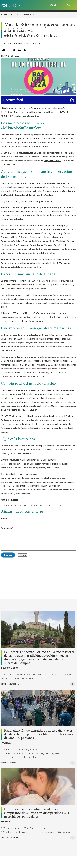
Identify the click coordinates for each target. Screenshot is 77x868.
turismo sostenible (11, 267)
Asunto (4, 518)
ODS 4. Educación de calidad (36, 828)
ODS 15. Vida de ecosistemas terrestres (18, 505)
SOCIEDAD (6, 822)
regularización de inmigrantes (14, 757)
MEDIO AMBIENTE (25, 14)
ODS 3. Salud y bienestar (12, 828)
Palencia (53, 675)
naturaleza (34, 335)
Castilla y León (64, 675)
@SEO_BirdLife (30, 183)
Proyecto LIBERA (52, 161)
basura (39, 505)
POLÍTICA (6, 743)
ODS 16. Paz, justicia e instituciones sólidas (20, 753)
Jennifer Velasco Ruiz (11, 684)
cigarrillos (20, 490)
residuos (47, 505)
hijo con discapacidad (48, 832)
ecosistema (25, 454)
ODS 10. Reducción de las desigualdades (19, 749)
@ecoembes (59, 183)
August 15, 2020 (44, 201)
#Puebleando (69, 191)
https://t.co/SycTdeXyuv (40, 195)
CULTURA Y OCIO (9, 668)
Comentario (6, 528)
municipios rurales (27, 390)
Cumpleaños (64, 832)
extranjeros (33, 757)
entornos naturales (14, 219)
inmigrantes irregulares (49, 753)
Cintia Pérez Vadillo (10, 838)
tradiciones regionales (11, 679)
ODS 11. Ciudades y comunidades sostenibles (21, 675)
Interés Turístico (28, 679)
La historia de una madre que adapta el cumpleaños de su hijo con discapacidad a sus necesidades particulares (36, 813)
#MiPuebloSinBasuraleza (14, 195)
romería (45, 675)
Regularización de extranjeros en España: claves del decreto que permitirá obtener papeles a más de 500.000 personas (38, 734)
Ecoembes (34, 116)
